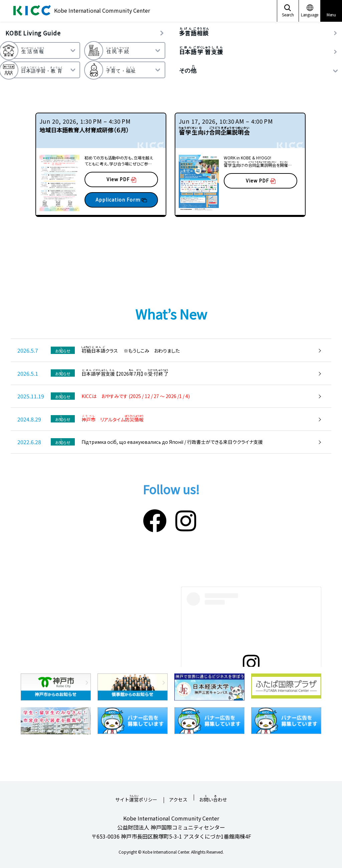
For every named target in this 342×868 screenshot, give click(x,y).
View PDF (121, 179)
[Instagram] (186, 519)
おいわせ (213, 797)
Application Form (121, 200)
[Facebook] (155, 519)
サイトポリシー (136, 797)
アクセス (178, 800)
